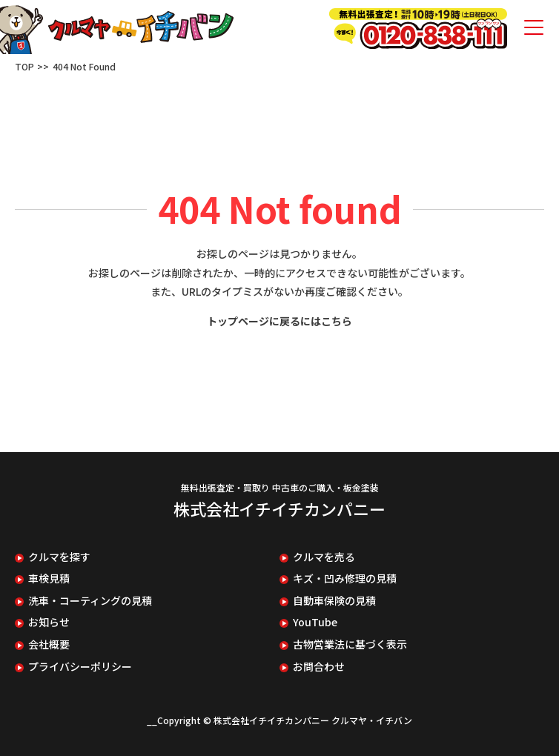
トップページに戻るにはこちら (279, 321)
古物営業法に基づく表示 (350, 644)
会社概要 (49, 644)
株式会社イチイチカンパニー (279, 508)
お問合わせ (319, 667)
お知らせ (49, 622)
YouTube (315, 622)
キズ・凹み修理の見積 (345, 578)
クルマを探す (59, 557)
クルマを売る (324, 557)
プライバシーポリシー (80, 667)
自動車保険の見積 (334, 601)
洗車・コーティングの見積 (90, 601)
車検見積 (49, 578)
